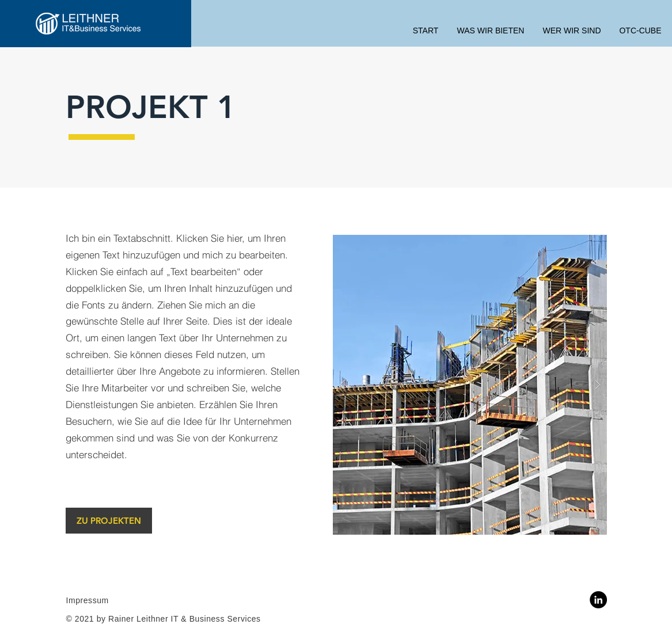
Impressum (88, 600)
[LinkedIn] (598, 600)
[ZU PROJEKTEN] (109, 521)
